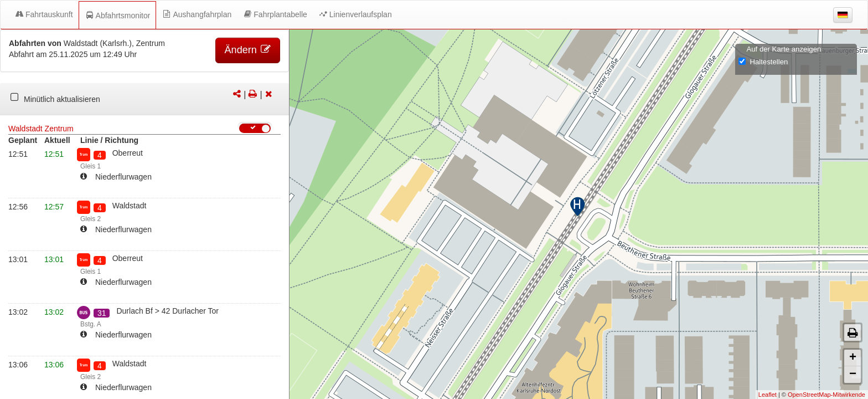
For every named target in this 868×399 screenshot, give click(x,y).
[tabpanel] (144, 99)
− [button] (853, 375)
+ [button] (853, 358)
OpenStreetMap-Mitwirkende (826, 395)
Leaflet (768, 395)
